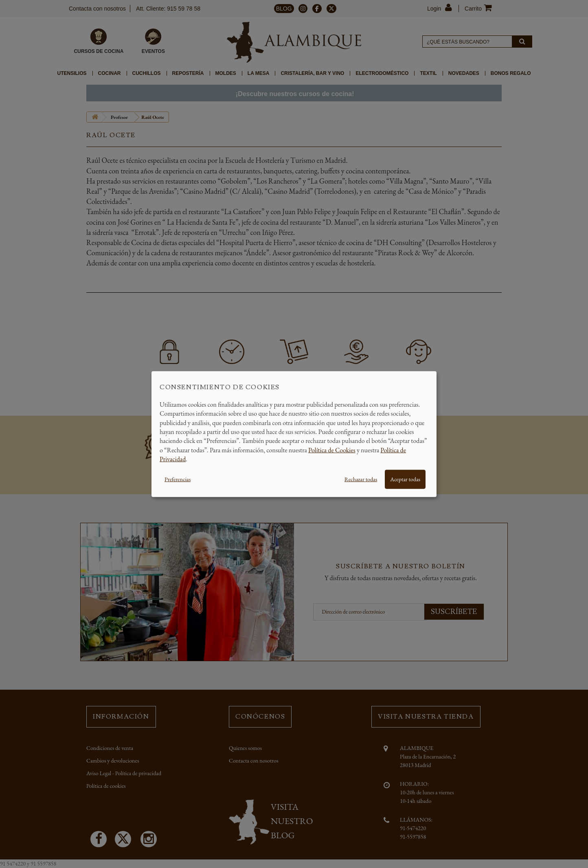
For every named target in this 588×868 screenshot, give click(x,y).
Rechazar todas (361, 479)
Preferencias (178, 479)
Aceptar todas (405, 479)
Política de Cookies (332, 450)
